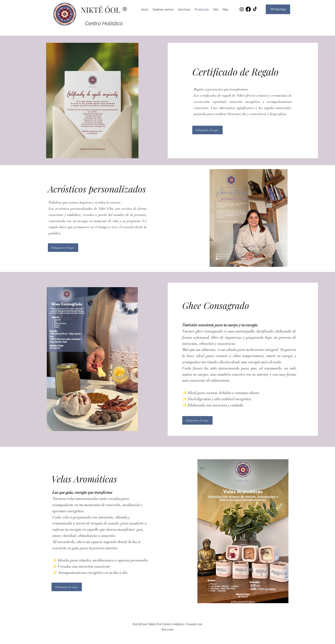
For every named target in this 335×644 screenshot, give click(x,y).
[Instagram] (242, 9)
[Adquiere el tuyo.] (207, 130)
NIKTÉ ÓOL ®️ (104, 10)
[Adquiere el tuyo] (63, 248)
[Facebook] (248, 9)
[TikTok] (255, 9)
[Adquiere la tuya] (67, 587)
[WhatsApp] (278, 9)
